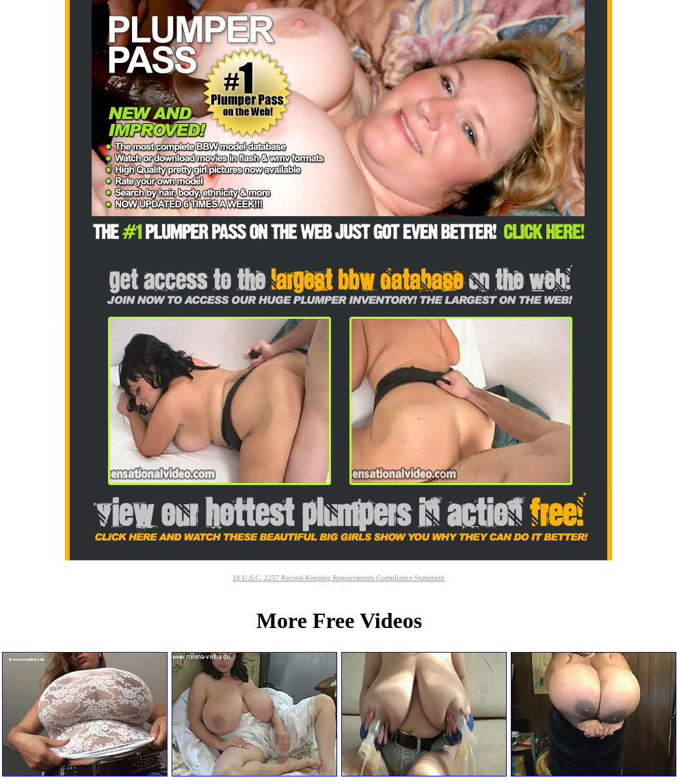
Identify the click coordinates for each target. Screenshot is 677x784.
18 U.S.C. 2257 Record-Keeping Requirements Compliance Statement (338, 577)
